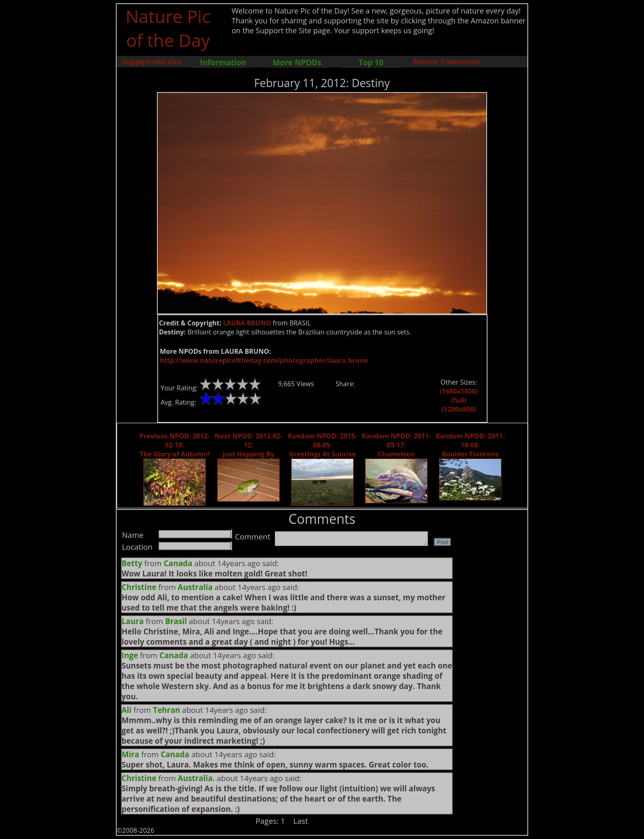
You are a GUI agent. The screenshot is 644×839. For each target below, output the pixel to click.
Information (223, 62)
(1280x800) (459, 409)
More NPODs (297, 62)
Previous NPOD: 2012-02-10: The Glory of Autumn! (174, 445)
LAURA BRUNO (247, 323)
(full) (459, 400)
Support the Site (151, 62)
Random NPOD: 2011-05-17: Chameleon (397, 445)
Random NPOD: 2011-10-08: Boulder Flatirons (470, 445)
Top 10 (371, 62)
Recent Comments (446, 62)
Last (301, 821)
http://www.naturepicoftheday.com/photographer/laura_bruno (264, 360)
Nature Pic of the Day (168, 28)
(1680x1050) (459, 391)
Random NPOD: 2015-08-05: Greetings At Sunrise (323, 445)
